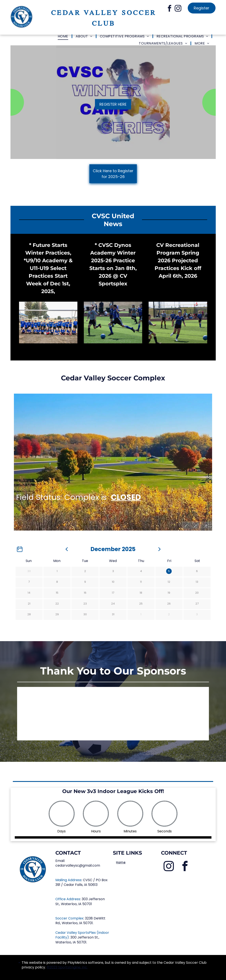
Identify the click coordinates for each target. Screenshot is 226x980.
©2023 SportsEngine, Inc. (67, 967)
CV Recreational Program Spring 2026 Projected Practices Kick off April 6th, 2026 (178, 260)
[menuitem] (64, 36)
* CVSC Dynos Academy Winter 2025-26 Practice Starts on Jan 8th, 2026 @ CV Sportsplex (113, 264)
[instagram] (178, 9)
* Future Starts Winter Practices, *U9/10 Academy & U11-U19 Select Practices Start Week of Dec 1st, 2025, (48, 268)
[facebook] (169, 9)
